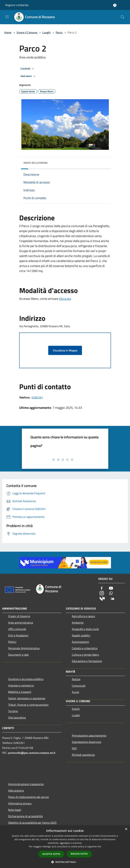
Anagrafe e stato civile (85, 629)
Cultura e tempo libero (85, 655)
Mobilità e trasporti (20, 692)
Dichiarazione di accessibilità (25, 816)
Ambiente (78, 623)
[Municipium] (102, 598)
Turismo (13, 711)
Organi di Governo (19, 616)
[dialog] (65, 847)
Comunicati (79, 686)
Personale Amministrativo (24, 648)
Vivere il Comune (27, 32)
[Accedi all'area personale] (115, 5)
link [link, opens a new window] (99, 847)
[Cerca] (123, 17)
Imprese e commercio (21, 685)
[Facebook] (102, 588)
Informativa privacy (20, 803)
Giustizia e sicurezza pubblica (26, 679)
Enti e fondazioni (18, 635)
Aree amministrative (21, 623)
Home (8, 32)
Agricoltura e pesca (83, 616)
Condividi (28, 69)
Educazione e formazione (87, 661)
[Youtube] (111, 588)
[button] (65, 862)
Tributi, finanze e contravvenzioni (28, 705)
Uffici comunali (17, 629)
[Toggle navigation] (7, 17)
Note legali (15, 810)
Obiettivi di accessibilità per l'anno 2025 (32, 823)
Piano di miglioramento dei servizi (29, 797)
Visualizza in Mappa (65, 350)
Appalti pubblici (81, 635)
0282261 (37, 397)
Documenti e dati (18, 655)
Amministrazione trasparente (26, 784)
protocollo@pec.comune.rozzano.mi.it (32, 753)
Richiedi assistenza (83, 755)
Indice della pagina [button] (35, 163)
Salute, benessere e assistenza (27, 698)
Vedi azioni (28, 76)
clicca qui (65, 299)
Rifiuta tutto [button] (79, 854)
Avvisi (75, 692)
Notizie (76, 679)
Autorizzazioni (80, 642)
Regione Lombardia (17, 5)
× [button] (126, 829)
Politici (12, 642)
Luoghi (46, 32)
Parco (59, 32)
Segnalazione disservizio (87, 742)
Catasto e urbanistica (85, 648)
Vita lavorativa (17, 717)
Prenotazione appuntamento (89, 735)
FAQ (74, 748)
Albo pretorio (16, 791)
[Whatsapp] (111, 593)
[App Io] (113, 598)
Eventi (76, 709)
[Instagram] (102, 593)
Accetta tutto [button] (51, 854)
